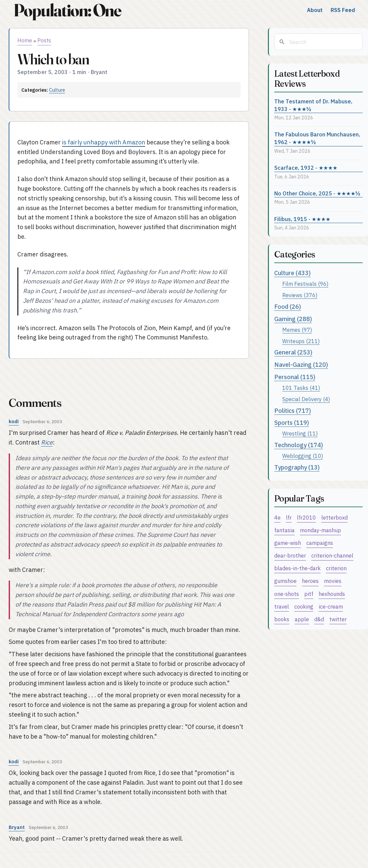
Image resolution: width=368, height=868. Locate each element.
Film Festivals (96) (305, 284)
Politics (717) (293, 411)
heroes (310, 581)
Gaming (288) (293, 319)
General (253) (293, 352)
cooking (304, 606)
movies (333, 581)
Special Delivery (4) (306, 399)
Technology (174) (299, 445)
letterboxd (334, 517)
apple (302, 619)
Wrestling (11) (300, 433)
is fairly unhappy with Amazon (104, 142)
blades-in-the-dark (297, 568)
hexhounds (332, 594)
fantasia (284, 530)
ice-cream (331, 606)
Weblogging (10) (303, 456)
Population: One (67, 10)
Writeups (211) (301, 341)
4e (277, 517)
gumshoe (285, 581)
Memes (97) (297, 330)
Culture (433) (292, 273)
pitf (309, 594)
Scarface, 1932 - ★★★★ (306, 168)
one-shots (287, 594)
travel (282, 606)
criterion (336, 568)
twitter (338, 619)
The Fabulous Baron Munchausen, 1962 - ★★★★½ (317, 138)
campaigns (320, 543)
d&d (319, 619)
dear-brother (290, 555)
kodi (14, 421)
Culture (57, 90)
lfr (289, 517)
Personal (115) (295, 377)
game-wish (288, 543)
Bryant (17, 827)
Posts (44, 40)
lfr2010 (306, 517)
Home (25, 40)
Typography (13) (297, 467)
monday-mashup (320, 530)
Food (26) (288, 307)
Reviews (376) (300, 295)
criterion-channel (332, 555)
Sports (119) (292, 423)
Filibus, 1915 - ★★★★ (302, 219)
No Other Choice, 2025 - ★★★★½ (317, 193)
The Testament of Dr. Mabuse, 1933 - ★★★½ (313, 105)
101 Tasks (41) (301, 388)
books (282, 619)
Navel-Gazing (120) (301, 365)
